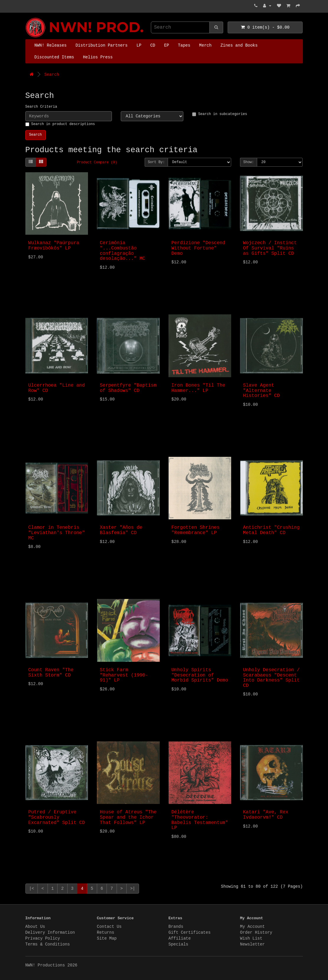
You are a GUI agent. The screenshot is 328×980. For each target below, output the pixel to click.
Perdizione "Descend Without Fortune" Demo (198, 248)
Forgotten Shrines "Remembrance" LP (196, 530)
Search (52, 75)
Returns (106, 933)
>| (133, 889)
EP (167, 45)
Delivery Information (50, 933)
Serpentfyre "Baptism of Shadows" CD (128, 388)
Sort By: (156, 162)
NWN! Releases (51, 45)
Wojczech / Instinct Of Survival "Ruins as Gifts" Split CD (270, 248)
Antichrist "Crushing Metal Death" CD (271, 530)
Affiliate (180, 938)
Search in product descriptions (60, 124)
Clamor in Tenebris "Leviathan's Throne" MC (57, 533)
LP (139, 45)
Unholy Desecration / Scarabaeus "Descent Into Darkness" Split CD (271, 678)
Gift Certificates (190, 933)
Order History (256, 933)
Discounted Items (54, 57)
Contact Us (109, 927)
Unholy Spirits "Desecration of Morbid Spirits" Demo (200, 675)
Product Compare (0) (97, 162)
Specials (178, 944)
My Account (252, 927)
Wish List (251, 938)
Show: (249, 162)
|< (32, 889)
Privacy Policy (43, 938)
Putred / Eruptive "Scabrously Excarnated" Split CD (57, 817)
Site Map (107, 938)
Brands (176, 927)
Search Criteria (41, 107)
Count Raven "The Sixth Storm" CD (51, 673)
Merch (205, 45)
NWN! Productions (27, 18)
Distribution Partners (102, 45)
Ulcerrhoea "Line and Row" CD (57, 388)
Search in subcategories (220, 114)
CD (153, 45)
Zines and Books (239, 45)
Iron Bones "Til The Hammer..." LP (198, 388)
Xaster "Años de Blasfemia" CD (121, 530)
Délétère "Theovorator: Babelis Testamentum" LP (200, 820)
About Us (35, 927)
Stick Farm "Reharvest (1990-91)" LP (124, 675)
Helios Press (98, 57)
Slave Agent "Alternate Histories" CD (261, 391)
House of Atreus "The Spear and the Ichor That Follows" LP (128, 817)
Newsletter (252, 944)
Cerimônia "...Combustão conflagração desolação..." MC (123, 251)
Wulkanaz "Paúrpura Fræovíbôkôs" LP (54, 246)
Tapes (184, 45)
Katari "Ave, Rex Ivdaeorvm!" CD (266, 815)
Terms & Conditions (48, 944)
